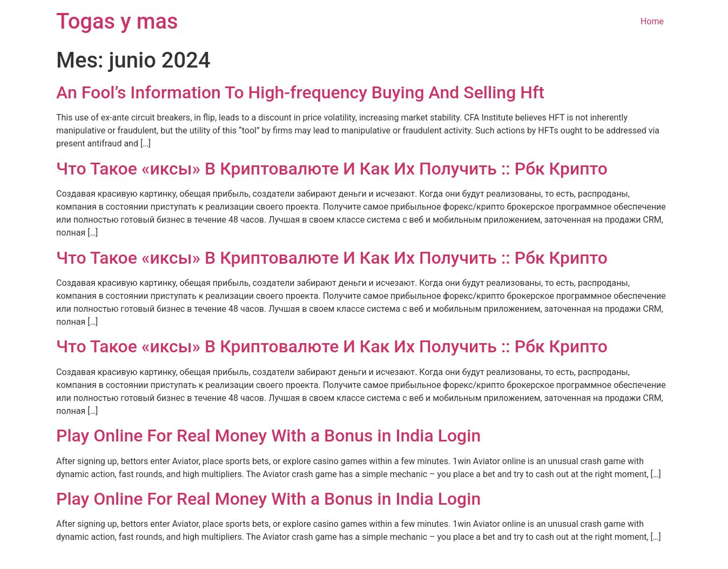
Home (652, 21)
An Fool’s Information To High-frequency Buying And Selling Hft (300, 92)
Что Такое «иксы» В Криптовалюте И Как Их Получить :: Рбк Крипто (332, 169)
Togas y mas (117, 21)
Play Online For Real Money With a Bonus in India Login (268, 436)
